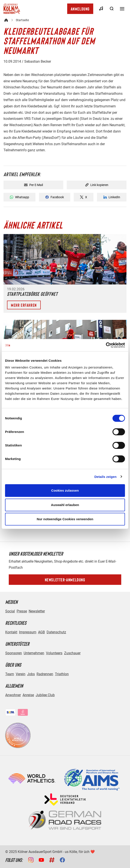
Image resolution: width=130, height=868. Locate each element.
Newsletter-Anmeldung (65, 580)
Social (10, 611)
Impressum (28, 632)
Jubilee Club (45, 695)
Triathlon (62, 674)
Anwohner (13, 695)
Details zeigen (105, 477)
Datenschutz (56, 632)
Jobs (31, 674)
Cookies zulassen (65, 490)
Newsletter (37, 611)
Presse (22, 611)
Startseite (22, 20)
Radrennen (45, 674)
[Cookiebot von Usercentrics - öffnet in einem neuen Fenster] (106, 345)
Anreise (28, 695)
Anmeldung (80, 9)
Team (10, 674)
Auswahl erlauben (65, 505)
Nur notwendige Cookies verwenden (65, 519)
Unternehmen (34, 653)
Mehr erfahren (24, 305)
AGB (41, 632)
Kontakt (11, 632)
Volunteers (54, 653)
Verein (21, 674)
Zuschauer (72, 653)
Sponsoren (14, 653)
